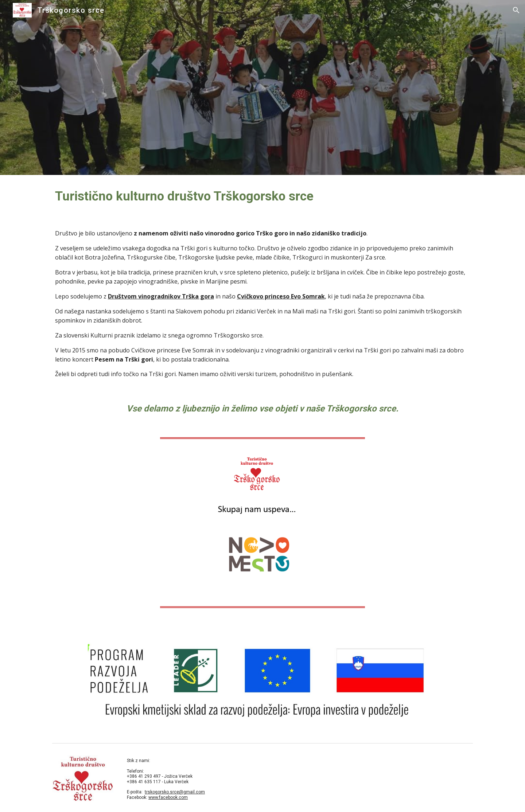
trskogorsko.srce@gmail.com (175, 792)
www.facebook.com (168, 797)
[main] (262, 196)
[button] (516, 10)
